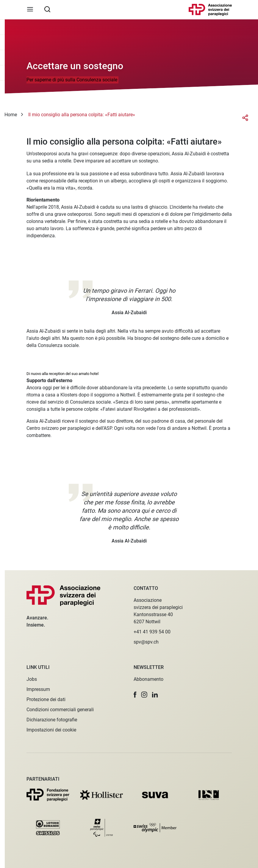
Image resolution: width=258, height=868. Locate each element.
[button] (135, 695)
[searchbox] (47, 9)
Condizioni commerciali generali (60, 710)
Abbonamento (148, 679)
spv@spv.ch (146, 642)
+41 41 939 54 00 (152, 632)
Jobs (32, 679)
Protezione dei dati (46, 699)
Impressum (38, 689)
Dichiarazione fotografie (52, 720)
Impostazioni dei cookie (51, 730)
